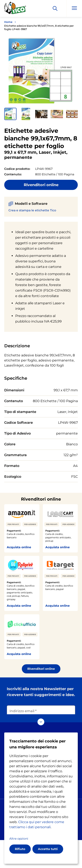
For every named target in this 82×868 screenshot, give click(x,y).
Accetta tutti (48, 849)
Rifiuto (20, 849)
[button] (10, 114)
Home (8, 22)
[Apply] (55, 8)
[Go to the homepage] (15, 9)
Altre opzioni (19, 839)
